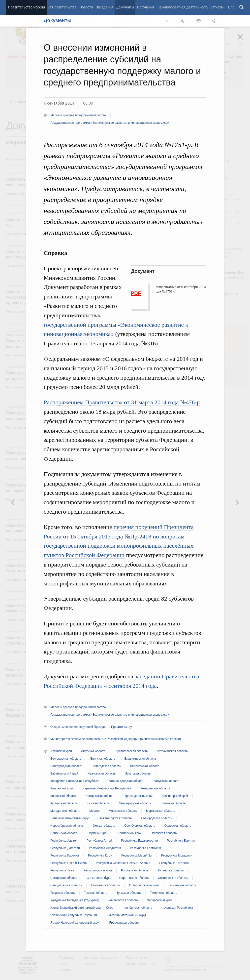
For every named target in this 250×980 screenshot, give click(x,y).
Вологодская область (106, 766)
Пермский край (98, 833)
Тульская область (129, 893)
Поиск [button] (242, 7)
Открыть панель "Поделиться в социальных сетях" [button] (215, 21)
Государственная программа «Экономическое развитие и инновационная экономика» (110, 123)
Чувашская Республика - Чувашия (74, 915)
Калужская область (167, 781)
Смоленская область (105, 885)
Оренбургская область (140, 826)
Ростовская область (135, 870)
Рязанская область (171, 870)
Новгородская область (156, 818)
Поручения (146, 7)
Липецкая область (173, 803)
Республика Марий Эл (137, 856)
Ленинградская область (135, 803)
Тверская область (63, 893)
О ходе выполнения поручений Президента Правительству (91, 727)
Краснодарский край (139, 796)
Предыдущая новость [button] (237, 502)
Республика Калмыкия (145, 848)
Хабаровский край (160, 900)
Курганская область (64, 803)
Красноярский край (175, 796)
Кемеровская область (155, 788)
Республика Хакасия (98, 870)
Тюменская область (164, 893)
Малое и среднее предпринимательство (78, 115)
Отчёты (217, 7)
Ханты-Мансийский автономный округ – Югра (82, 908)
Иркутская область (138, 774)
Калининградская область (127, 781)
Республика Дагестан (65, 848)
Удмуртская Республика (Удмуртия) (75, 900)
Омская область (104, 826)
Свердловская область (66, 885)
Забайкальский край (64, 774)
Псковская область (164, 833)
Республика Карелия (65, 856)
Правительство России (26, 7)
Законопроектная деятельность (183, 7)
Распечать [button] (199, 21)
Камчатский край (62, 788)
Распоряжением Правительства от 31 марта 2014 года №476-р (122, 402)
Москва (94, 811)
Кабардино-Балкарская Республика (75, 781)
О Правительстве (62, 7)
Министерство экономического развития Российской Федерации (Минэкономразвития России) (116, 739)
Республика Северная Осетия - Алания (123, 863)
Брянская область (103, 759)
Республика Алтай (99, 841)
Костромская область (101, 796)
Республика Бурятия (181, 841)
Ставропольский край (144, 885)
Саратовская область (134, 878)
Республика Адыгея (64, 841)
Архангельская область (131, 751)
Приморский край (130, 833)
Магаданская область (65, 811)
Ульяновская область (123, 900)
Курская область (98, 803)
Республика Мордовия (177, 856)
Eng (231, 7)
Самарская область (64, 878)
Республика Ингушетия (105, 848)
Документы (125, 7)
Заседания (104, 7)
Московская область (123, 811)
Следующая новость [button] (13, 502)
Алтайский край (61, 751)
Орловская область (178, 826)
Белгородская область (66, 759)
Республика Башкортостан (139, 841)
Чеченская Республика (177, 908)
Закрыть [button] (244, 40)
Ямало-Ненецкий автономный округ (75, 923)
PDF (136, 293)
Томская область (96, 893)
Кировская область (63, 796)
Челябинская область (137, 908)
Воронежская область (145, 766)
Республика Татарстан (175, 863)
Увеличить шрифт (183, 21)
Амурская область (94, 751)
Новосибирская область (67, 826)
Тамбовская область (182, 885)
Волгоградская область (66, 766)
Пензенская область (64, 833)
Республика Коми (100, 856)
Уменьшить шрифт (167, 21)
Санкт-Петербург (98, 878)
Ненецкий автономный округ (70, 818)
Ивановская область (102, 774)
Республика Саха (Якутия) (68, 863)
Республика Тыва (62, 870)
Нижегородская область (115, 818)
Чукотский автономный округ (126, 915)
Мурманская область (161, 811)
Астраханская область (172, 751)
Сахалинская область (173, 878)
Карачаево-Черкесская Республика (107, 788)
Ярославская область (124, 923)
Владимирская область (140, 759)
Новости (86, 7)
